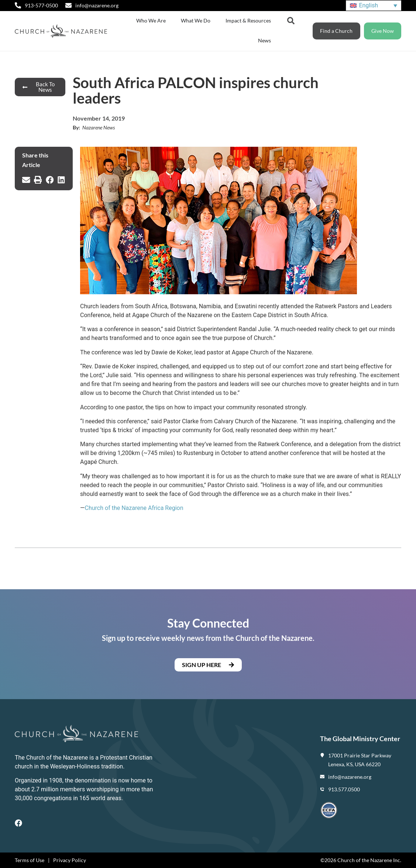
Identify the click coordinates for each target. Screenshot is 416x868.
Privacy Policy (70, 860)
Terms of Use (30, 860)
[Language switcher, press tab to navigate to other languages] (374, 6)
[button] (26, 180)
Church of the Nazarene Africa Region (134, 508)
